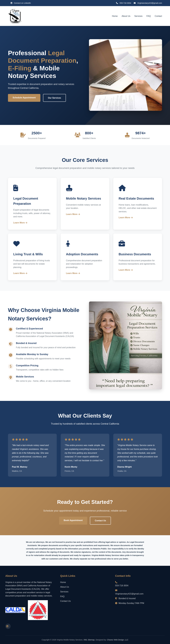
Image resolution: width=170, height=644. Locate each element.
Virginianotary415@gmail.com (148, 3)
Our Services (55, 98)
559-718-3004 (124, 3)
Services (138, 16)
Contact (158, 16)
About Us (126, 16)
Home (115, 16)
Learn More (20, 223)
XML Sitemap (89, 640)
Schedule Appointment (24, 98)
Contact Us (100, 521)
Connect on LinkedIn (21, 3)
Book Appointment (73, 520)
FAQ (149, 16)
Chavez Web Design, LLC (118, 640)
